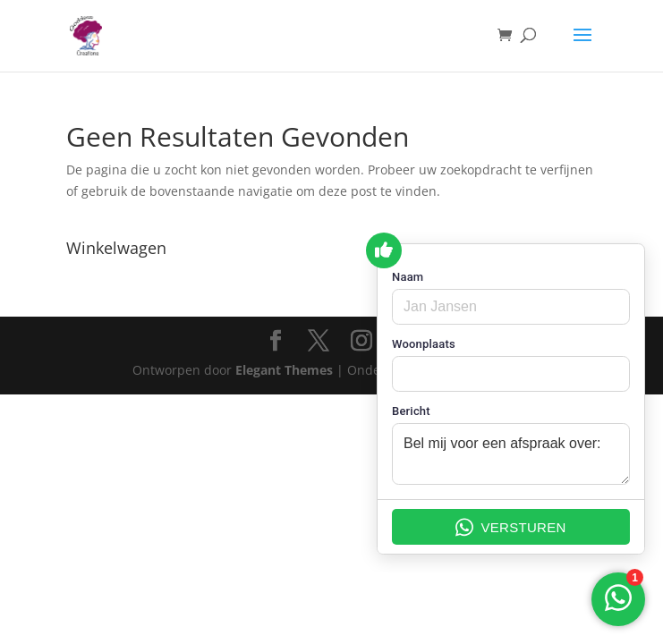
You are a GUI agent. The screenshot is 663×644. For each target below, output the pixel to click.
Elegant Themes (284, 370)
